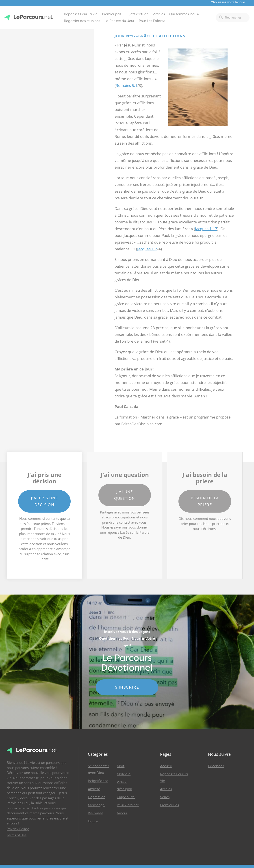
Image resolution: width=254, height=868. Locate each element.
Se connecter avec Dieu (98, 769)
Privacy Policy (18, 829)
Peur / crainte (128, 805)
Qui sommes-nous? (184, 14)
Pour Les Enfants (152, 21)
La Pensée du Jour (119, 21)
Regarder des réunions (82, 21)
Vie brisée (96, 813)
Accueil (166, 766)
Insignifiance (98, 781)
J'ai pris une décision (44, 501)
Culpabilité (126, 797)
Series (165, 797)
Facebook (216, 766)
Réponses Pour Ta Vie (81, 14)
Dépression (97, 797)
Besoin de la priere (205, 501)
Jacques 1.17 (206, 229)
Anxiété (94, 789)
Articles (159, 14)
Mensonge (96, 805)
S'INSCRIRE (127, 687)
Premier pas (112, 14)
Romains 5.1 (127, 85)
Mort (121, 766)
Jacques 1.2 (147, 249)
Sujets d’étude (137, 14)
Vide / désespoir (124, 786)
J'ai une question (125, 495)
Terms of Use (17, 835)
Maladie (124, 774)
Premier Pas (169, 805)
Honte (93, 821)
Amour (122, 813)
